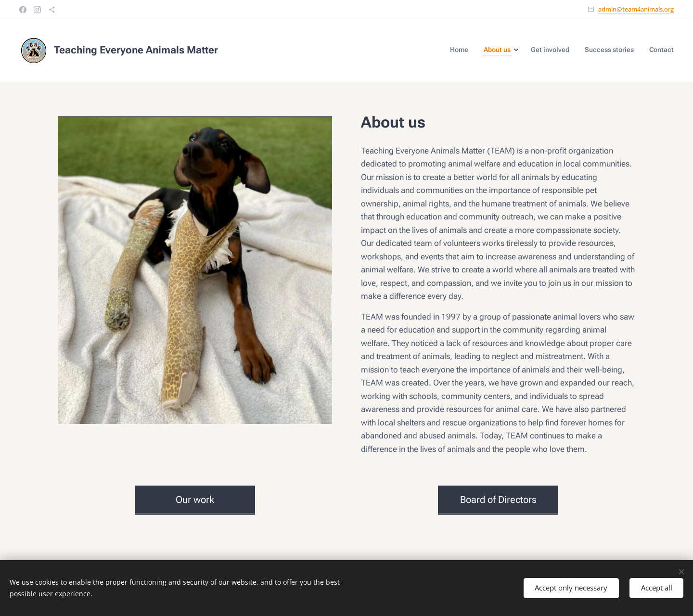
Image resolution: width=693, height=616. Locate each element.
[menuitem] (610, 51)
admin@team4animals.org (636, 9)
